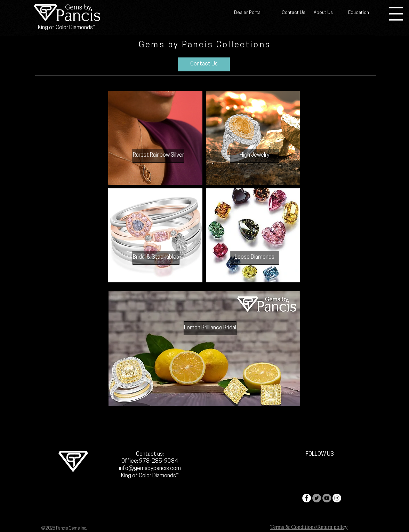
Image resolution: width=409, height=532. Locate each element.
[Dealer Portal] (248, 13)
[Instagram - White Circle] (337, 498)
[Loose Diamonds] (255, 258)
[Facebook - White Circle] (307, 498)
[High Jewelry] (255, 156)
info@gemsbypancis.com (150, 469)
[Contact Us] (294, 13)
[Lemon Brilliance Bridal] (210, 328)
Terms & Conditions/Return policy (309, 527)
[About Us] (323, 13)
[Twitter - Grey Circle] (317, 498)
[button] (396, 14)
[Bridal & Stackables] (156, 258)
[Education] (358, 13)
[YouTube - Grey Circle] (327, 498)
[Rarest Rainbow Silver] (158, 156)
